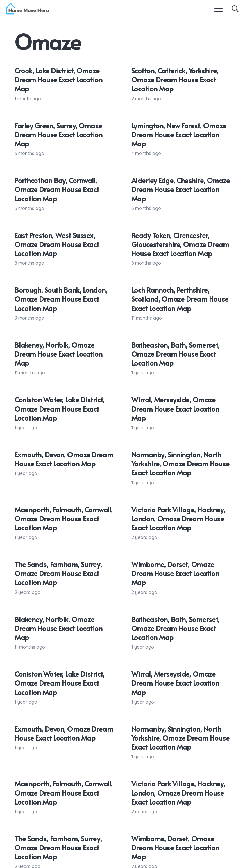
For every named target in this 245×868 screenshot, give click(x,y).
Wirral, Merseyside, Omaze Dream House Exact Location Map (175, 409)
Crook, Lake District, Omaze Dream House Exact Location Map (59, 80)
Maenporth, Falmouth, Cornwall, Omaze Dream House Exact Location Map (64, 519)
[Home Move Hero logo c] (27, 9)
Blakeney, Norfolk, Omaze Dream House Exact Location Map (59, 354)
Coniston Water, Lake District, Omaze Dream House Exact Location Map (60, 409)
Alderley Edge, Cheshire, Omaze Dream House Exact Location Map (181, 189)
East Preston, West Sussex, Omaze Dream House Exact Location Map (57, 244)
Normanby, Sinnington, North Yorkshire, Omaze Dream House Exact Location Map (180, 464)
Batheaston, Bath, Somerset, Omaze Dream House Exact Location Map (176, 354)
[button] (219, 9)
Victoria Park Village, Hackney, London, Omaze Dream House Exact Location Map (178, 519)
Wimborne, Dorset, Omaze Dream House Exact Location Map (175, 573)
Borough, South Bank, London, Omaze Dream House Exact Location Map (61, 299)
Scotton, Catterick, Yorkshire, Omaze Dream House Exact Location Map (175, 80)
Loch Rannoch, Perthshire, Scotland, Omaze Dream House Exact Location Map (180, 299)
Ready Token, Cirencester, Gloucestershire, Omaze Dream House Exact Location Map (180, 244)
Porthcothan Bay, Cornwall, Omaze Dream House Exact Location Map (57, 189)
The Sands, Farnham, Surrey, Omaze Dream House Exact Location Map (58, 573)
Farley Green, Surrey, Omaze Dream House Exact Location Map (59, 135)
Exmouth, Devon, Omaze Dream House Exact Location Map (64, 459)
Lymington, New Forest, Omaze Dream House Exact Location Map (179, 135)
